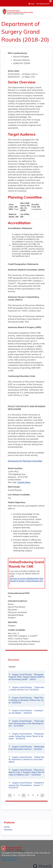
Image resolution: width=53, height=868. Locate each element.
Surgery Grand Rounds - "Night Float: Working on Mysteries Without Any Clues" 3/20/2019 (26, 700)
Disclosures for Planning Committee (25, 461)
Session (12, 667)
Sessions (8, 830)
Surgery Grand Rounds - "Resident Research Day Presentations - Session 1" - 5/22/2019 (26, 785)
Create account (44, 4)
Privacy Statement (9, 858)
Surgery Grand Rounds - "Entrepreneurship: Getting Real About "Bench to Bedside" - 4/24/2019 (26, 736)
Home (7, 827)
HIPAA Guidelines (9, 860)
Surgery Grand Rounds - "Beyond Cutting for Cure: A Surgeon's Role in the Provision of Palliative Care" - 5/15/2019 (26, 773)
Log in (32, 4)
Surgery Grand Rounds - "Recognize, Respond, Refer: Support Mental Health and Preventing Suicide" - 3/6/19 (26, 677)
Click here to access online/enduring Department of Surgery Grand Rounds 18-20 (26, 581)
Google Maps (24, 482)
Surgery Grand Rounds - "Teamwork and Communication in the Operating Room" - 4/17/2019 (26, 724)
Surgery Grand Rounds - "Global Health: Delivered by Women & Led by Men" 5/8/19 (26, 760)
